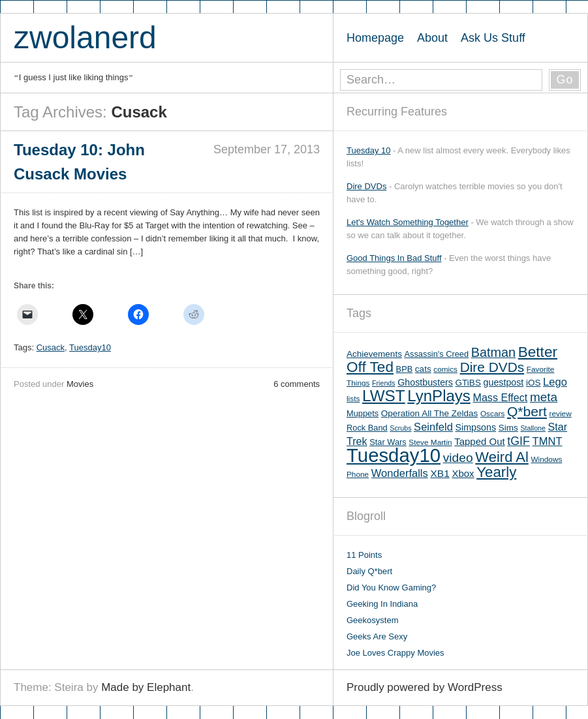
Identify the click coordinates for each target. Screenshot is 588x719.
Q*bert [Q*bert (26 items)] (527, 411)
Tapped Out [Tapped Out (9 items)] (479, 441)
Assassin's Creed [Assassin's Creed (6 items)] (437, 354)
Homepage (375, 38)
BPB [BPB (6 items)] (405, 369)
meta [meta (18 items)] (544, 397)
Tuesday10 (90, 347)
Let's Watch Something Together (408, 222)
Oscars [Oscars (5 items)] (492, 414)
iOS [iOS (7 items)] (534, 383)
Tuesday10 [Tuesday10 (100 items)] (394, 455)
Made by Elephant (146, 687)
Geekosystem (372, 620)
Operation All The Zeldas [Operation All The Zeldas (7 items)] (430, 413)
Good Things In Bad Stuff (394, 258)
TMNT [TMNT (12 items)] (548, 441)
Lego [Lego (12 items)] (555, 382)
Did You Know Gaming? (391, 588)
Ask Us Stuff (493, 38)
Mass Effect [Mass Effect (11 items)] (500, 397)
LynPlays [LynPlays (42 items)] (439, 396)
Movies (80, 384)
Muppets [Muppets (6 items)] (363, 413)
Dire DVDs (366, 186)
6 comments (297, 384)
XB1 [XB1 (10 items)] (440, 473)
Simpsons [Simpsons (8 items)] (476, 427)
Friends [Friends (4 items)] (384, 383)
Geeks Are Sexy (377, 636)
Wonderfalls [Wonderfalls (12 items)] (400, 473)
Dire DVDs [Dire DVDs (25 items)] (492, 367)
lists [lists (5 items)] (353, 399)
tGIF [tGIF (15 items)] (518, 441)
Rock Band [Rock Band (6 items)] (367, 428)
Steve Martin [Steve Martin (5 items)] (430, 442)
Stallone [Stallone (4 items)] (533, 428)
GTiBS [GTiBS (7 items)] (468, 383)
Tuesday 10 (368, 150)
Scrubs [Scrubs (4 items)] (400, 428)
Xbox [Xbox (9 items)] (463, 473)
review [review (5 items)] (561, 414)
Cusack (51, 347)
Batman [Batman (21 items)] (493, 352)
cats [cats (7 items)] (423, 369)
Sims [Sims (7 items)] (508, 428)
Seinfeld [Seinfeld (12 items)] (433, 427)
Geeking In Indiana (382, 604)
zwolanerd (85, 38)
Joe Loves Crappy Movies (395, 653)
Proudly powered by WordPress (425, 687)
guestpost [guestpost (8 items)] (504, 382)
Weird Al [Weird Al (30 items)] (502, 457)
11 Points (364, 555)
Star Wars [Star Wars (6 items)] (388, 442)
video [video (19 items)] (458, 458)
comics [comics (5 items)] (445, 369)
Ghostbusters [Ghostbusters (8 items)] (425, 382)
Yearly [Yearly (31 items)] (496, 472)
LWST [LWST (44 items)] (384, 396)
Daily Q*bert (369, 571)
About (432, 38)
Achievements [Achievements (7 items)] (374, 354)
